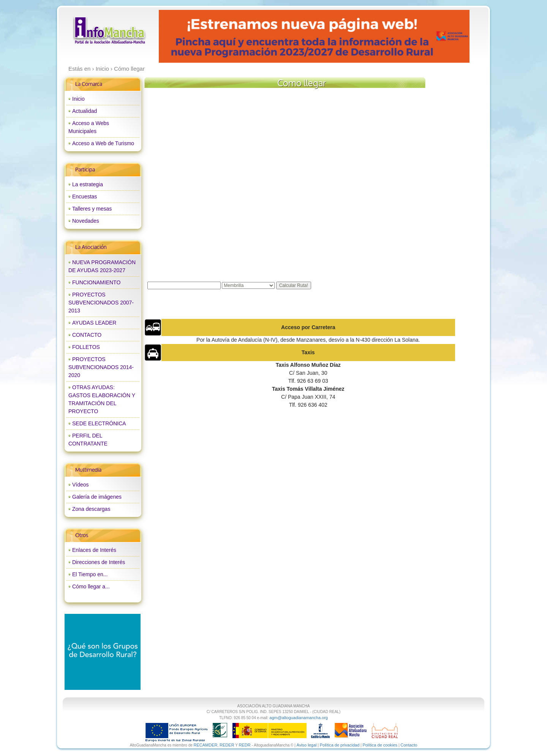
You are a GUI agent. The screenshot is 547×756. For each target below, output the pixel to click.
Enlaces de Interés (94, 550)
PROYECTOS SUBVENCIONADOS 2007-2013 (101, 303)
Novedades (86, 221)
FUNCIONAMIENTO (96, 282)
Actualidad (85, 111)
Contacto (409, 745)
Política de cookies (380, 745)
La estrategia (88, 184)
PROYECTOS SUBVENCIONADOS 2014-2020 (101, 367)
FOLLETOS (86, 347)
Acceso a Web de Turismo (103, 143)
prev (180, 36)
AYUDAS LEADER (94, 323)
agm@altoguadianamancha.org (299, 718)
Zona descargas (91, 509)
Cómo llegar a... (91, 586)
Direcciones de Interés (99, 562)
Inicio (78, 99)
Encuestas (85, 197)
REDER (227, 745)
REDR (245, 745)
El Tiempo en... (90, 574)
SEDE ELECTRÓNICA (99, 423)
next (448, 36)
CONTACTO (87, 335)
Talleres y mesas (92, 209)
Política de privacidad (340, 745)
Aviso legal (307, 745)
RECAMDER (206, 745)
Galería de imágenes (97, 497)
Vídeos (81, 485)
